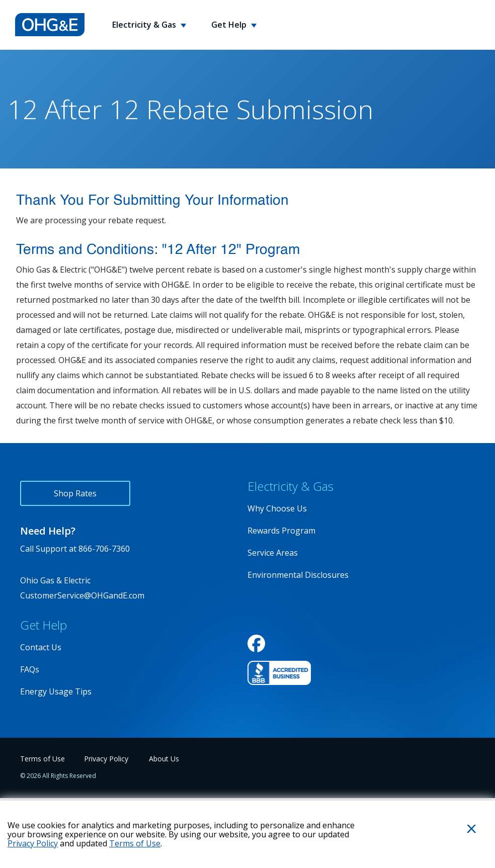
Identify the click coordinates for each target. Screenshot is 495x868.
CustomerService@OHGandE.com (82, 595)
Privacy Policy (106, 759)
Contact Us (41, 647)
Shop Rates (75, 493)
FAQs (30, 669)
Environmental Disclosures (298, 575)
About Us (164, 759)
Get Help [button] (230, 25)
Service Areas (273, 553)
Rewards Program (281, 531)
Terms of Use (43, 759)
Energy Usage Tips (56, 691)
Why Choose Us (277, 508)
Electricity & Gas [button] (145, 25)
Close (460, 845)
